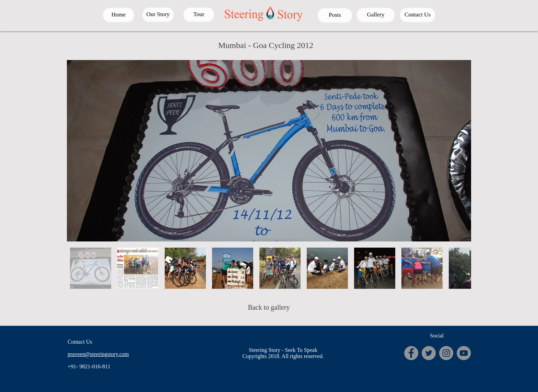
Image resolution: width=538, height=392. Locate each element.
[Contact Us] (418, 15)
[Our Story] (158, 14)
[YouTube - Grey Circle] (464, 353)
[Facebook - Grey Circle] (411, 353)
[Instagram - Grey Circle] (446, 353)
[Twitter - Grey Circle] (429, 353)
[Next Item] (459, 151)
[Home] (119, 15)
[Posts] (335, 15)
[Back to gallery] (269, 307)
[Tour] (199, 14)
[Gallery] (376, 15)
